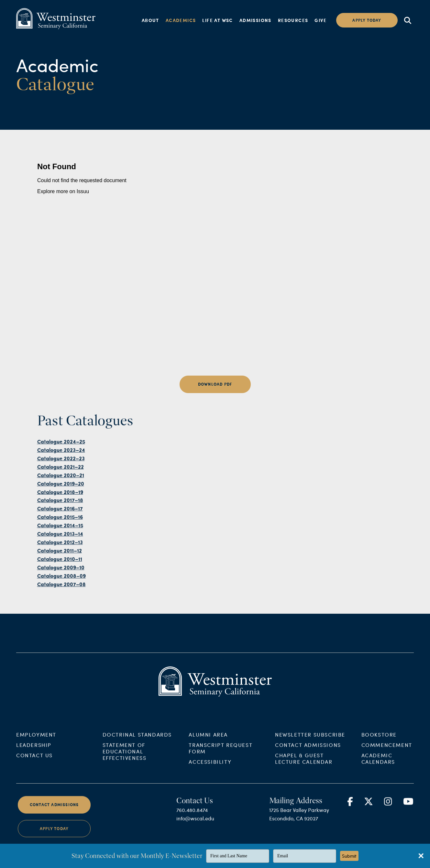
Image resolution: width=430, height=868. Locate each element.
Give (320, 20)
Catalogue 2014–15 (60, 537)
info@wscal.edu (195, 830)
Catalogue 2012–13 (60, 553)
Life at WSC (217, 20)
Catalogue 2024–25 (61, 453)
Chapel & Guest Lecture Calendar (304, 770)
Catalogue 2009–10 (61, 579)
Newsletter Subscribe (310, 746)
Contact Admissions (308, 756)
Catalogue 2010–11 (60, 570)
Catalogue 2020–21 (61, 486)
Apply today (367, 20)
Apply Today (54, 840)
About (150, 20)
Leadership (34, 756)
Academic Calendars (378, 770)
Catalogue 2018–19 (60, 503)
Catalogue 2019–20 (61, 494)
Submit (349, 856)
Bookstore (379, 746)
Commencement (387, 756)
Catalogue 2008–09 (61, 587)
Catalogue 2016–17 (60, 520)
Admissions (255, 20)
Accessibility (210, 773)
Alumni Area (208, 746)
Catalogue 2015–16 (60, 528)
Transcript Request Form (221, 759)
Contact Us (34, 767)
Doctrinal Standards (137, 746)
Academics (181, 20)
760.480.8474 (192, 821)
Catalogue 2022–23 (61, 470)
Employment (36, 746)
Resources (293, 20)
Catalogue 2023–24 (61, 461)
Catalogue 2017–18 (60, 511)
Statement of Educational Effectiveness (125, 763)
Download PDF (215, 384)
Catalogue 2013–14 (60, 545)
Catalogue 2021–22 (61, 478)
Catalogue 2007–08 (61, 595)
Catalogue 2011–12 (60, 562)
